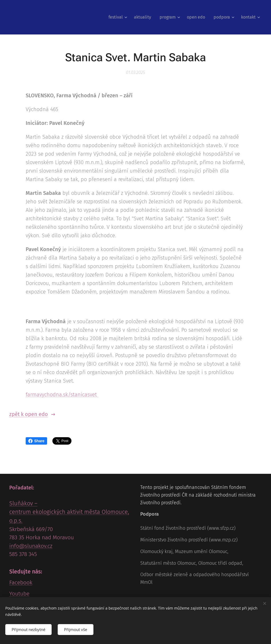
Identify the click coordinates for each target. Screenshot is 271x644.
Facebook (21, 583)
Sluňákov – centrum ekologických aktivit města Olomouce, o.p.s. (69, 512)
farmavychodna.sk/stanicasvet (62, 395)
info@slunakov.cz (31, 546)
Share (36, 441)
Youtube (19, 594)
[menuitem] (118, 17)
